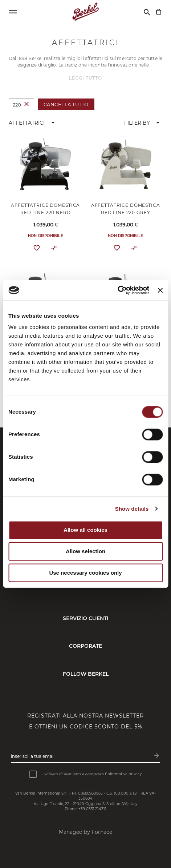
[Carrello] (159, 12)
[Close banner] (160, 290)
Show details (132, 509)
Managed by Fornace (85, 832)
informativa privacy (124, 774)
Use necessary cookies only (85, 573)
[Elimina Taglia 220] (27, 105)
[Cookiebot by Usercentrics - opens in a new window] (117, 290)
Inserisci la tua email (33, 756)
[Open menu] (13, 12)
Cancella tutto (66, 104)
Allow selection (85, 552)
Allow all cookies (85, 530)
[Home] (85, 12)
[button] (33, 123)
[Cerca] (147, 12)
